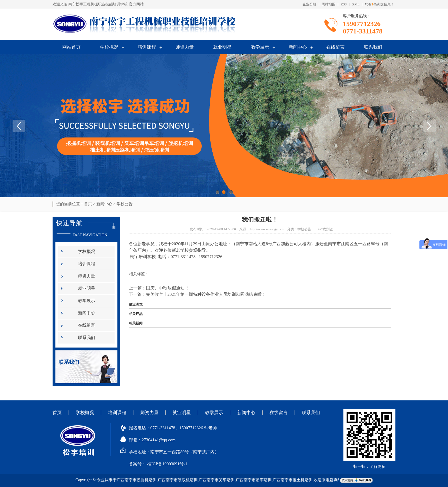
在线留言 (335, 47)
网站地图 (329, 4)
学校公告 (125, 204)
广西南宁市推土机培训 (293, 480)
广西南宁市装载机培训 (178, 480)
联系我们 (373, 47)
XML (356, 4)
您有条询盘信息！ (379, 4)
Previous (19, 126)
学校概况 (109, 47)
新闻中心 (298, 47)
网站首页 (71, 47)
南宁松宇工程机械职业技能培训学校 (98, 4)
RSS (344, 4)
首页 (88, 204)
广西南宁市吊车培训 (254, 480)
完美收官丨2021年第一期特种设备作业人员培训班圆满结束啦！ (206, 294)
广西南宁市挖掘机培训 (137, 480)
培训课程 (147, 47)
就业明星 (222, 47)
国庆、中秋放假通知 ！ (168, 288)
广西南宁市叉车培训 (217, 480)
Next (429, 126)
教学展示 (260, 47)
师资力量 (185, 47)
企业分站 (309, 4)
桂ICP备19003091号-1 (167, 464)
